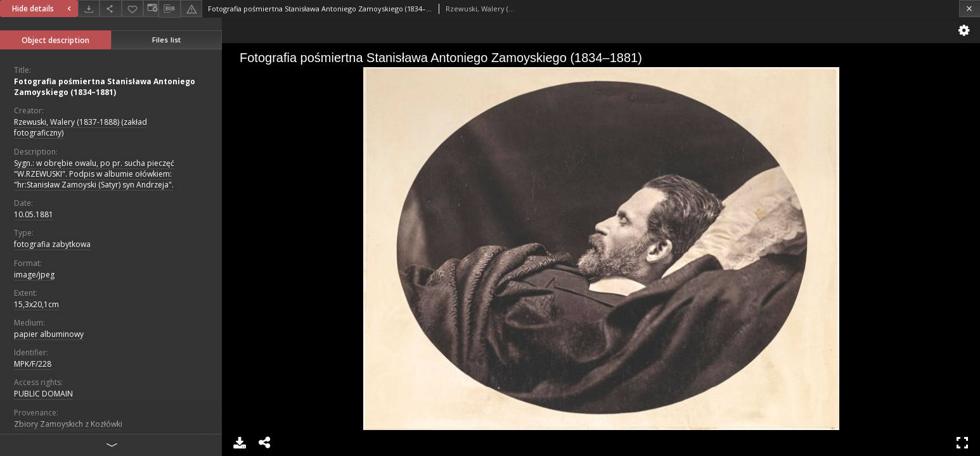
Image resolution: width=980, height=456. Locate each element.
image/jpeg (34, 275)
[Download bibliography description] (169, 9)
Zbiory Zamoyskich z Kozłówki (68, 424)
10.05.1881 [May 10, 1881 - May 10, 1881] (34, 214)
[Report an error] (191, 9)
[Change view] (151, 9)
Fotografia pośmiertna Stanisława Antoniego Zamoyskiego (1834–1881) (105, 87)
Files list (166, 40)
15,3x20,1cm (36, 304)
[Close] (970, 9)
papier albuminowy (49, 334)
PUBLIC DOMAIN (43, 394)
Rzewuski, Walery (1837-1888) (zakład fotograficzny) (81, 127)
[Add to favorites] (132, 9)
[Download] (89, 9)
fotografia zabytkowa (52, 244)
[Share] (110, 9)
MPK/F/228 (33, 364)
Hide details (43, 9)
